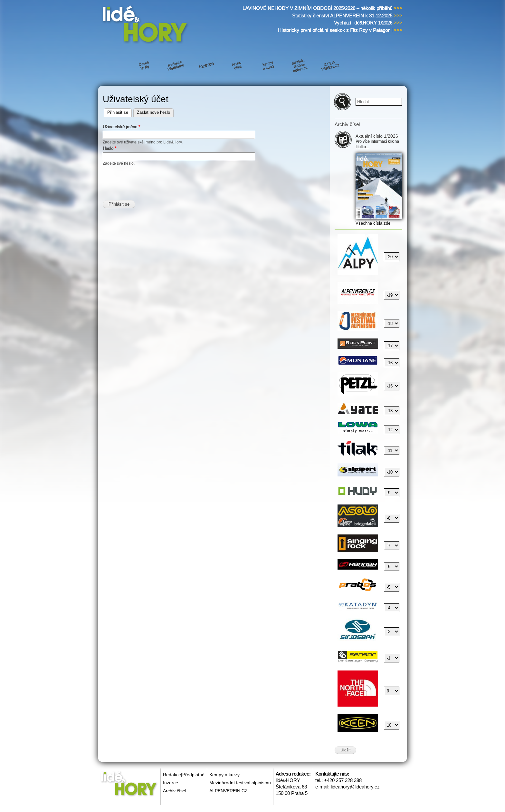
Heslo (110, 148)
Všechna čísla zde (373, 223)
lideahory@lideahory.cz (355, 787)
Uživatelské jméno (121, 127)
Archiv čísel (175, 791)
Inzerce (171, 783)
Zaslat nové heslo (153, 112)
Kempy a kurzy (224, 775)
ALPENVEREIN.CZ (229, 791)
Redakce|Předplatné (184, 775)
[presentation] (152, 179)
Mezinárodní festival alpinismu (240, 783)
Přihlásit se (119, 112)
